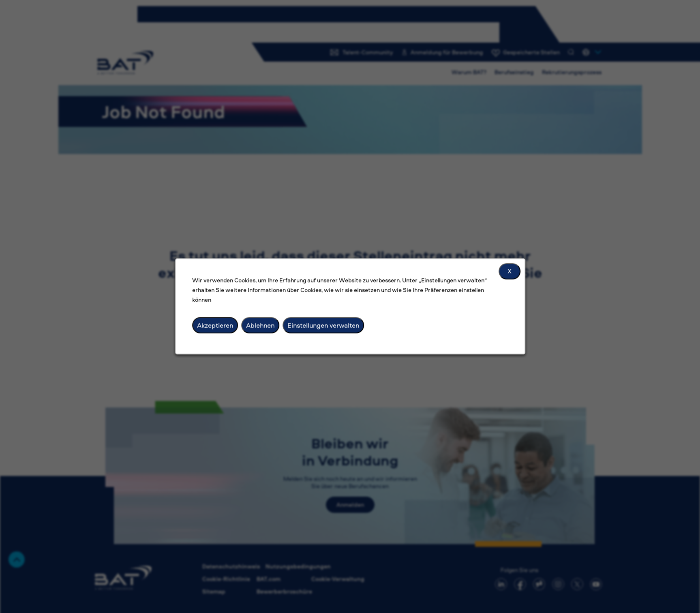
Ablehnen (262, 327)
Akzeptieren (219, 327)
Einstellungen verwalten (324, 327)
